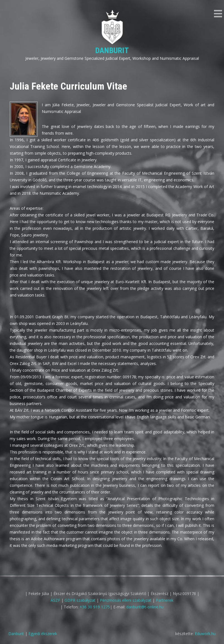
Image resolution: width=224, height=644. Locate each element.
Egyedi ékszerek (43, 634)
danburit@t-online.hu (145, 607)
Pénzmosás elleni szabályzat (126, 600)
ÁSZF (55, 600)
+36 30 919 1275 (95, 607)
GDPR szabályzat (80, 600)
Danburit (112, 50)
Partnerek (165, 600)
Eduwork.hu (205, 634)
